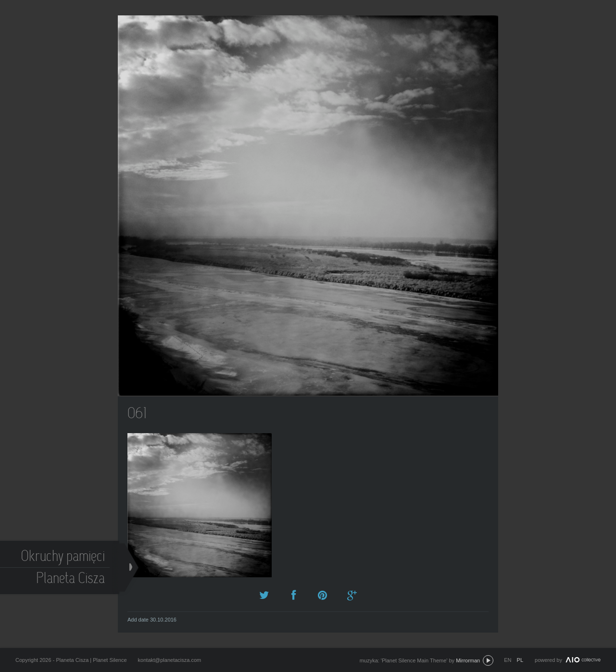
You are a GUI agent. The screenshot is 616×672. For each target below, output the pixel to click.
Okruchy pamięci (64, 557)
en (508, 660)
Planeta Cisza (71, 579)
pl (520, 660)
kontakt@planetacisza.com (170, 660)
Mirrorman (468, 660)
